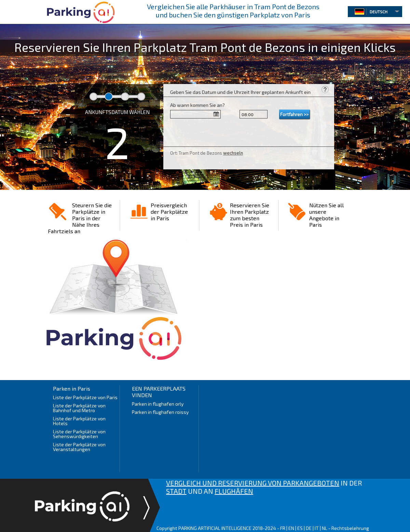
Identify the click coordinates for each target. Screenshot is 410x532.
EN (291, 528)
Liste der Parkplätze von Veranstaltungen (79, 447)
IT (317, 528)
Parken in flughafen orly (158, 404)
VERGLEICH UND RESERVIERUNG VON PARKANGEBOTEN (253, 483)
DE (309, 528)
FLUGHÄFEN (234, 491)
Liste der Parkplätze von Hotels (79, 421)
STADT (176, 491)
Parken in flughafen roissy (160, 412)
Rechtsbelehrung (350, 528)
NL (325, 528)
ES (300, 528)
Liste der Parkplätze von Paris (85, 397)
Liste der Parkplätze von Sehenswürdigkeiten (79, 434)
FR (283, 528)
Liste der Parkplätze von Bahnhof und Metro (79, 408)
